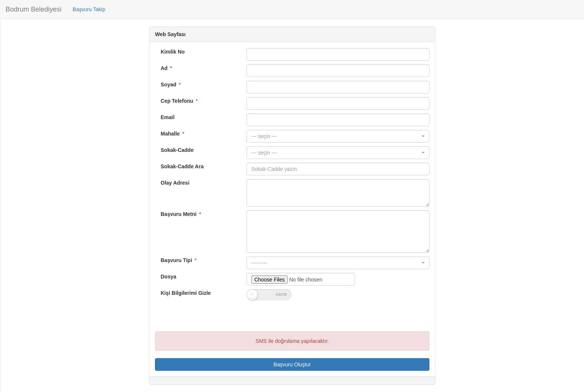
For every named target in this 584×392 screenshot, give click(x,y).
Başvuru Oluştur (292, 364)
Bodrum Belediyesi (34, 9)
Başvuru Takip (89, 9)
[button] (338, 136)
